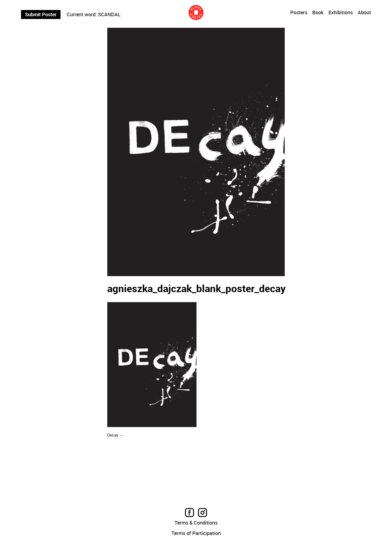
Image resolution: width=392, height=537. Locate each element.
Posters (299, 13)
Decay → (115, 435)
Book (318, 13)
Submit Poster (41, 14)
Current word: (82, 14)
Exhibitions (341, 13)
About (364, 13)
